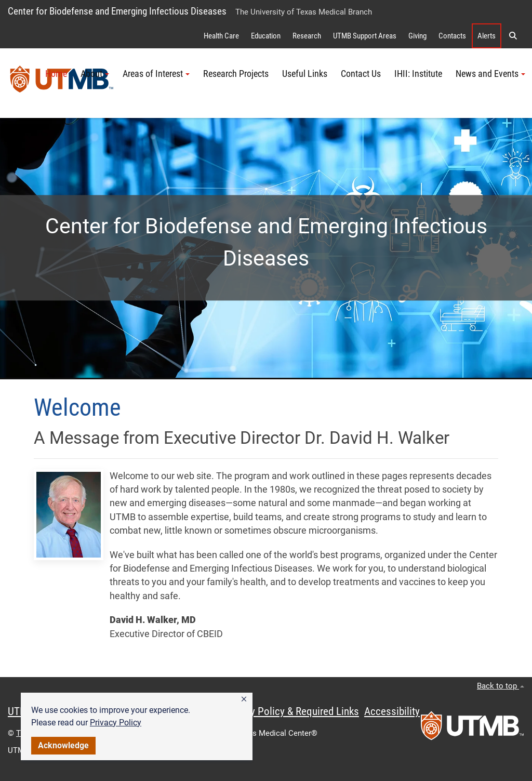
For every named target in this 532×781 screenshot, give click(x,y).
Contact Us (361, 74)
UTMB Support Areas (365, 36)
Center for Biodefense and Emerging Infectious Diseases (117, 11)
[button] (244, 699)
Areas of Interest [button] (156, 74)
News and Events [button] (490, 74)
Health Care (221, 36)
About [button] (95, 74)
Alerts (487, 36)
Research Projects (236, 74)
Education (266, 36)
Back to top (501, 686)
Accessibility (392, 711)
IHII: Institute (418, 74)
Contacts (452, 36)
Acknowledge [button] (63, 745)
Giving (417, 36)
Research (307, 36)
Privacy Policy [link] (116, 723)
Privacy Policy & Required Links (291, 711)
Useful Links (305, 74)
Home (56, 74)
